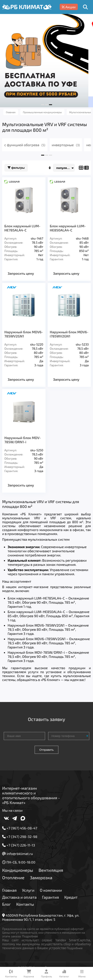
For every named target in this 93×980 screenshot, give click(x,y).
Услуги (28, 890)
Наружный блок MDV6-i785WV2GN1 (69, 334)
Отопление (13, 877)
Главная (9, 890)
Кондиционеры (18, 870)
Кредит (71, 897)
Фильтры (16, 168)
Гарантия (50, 897)
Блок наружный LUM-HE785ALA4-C (22, 228)
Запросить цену (21, 273)
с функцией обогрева (25, 145)
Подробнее (30, 936)
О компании (51, 890)
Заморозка (41, 877)
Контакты (25, 904)
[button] (43, 105)
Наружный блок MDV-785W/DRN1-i (23, 440)
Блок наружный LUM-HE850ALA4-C (68, 228)
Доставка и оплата (19, 897)
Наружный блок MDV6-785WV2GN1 (24, 334)
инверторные (66, 145)
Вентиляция (51, 870)
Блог (7, 904)
